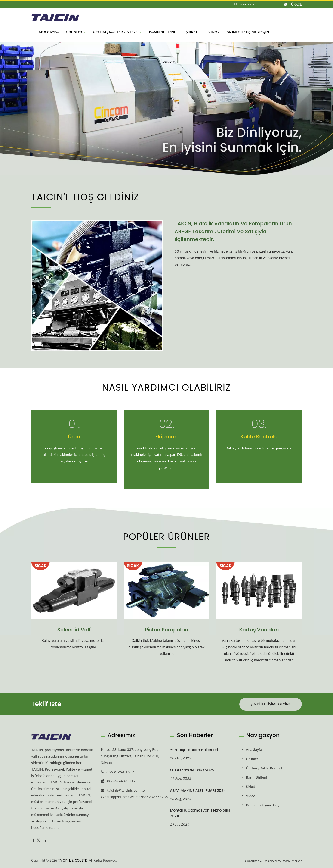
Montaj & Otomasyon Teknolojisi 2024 (200, 813)
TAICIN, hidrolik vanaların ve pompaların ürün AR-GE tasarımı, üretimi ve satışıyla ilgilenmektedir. (233, 231)
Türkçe (295, 4)
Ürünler (76, 32)
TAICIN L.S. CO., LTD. (73, 860)
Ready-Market (292, 861)
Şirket (193, 32)
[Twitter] (39, 840)
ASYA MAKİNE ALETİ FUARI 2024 (198, 791)
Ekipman (167, 437)
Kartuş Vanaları (259, 630)
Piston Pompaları (166, 630)
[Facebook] (33, 840)
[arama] (236, 4)
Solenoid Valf (74, 630)
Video (214, 32)
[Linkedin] (44, 840)
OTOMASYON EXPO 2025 (192, 770)
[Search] (260, 4)
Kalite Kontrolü (259, 437)
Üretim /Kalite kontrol (117, 32)
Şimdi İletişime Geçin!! (270, 704)
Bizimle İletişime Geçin (250, 32)
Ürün (74, 437)
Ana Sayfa (49, 32)
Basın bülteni (163, 32)
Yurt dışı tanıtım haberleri (194, 750)
